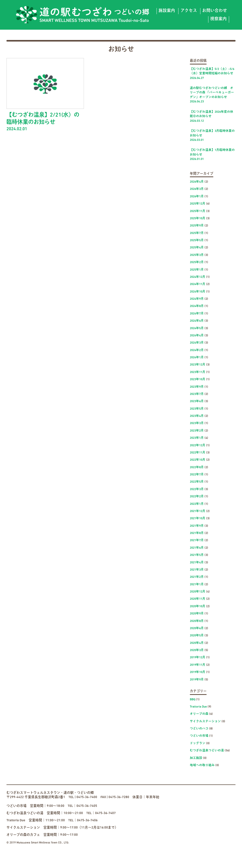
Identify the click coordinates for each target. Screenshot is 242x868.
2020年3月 (197, 650)
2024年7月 (197, 314)
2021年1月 (197, 585)
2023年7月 (197, 394)
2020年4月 (197, 643)
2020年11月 (198, 599)
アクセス (189, 11)
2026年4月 (197, 182)
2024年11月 (198, 284)
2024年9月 (197, 299)
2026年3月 (197, 189)
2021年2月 (197, 577)
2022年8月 (197, 467)
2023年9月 (197, 387)
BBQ (193, 700)
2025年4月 (197, 248)
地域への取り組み (202, 765)
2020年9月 (197, 614)
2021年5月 (197, 555)
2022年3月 (197, 489)
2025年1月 (197, 270)
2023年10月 (198, 379)
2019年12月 (198, 658)
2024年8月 (197, 306)
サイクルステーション (205, 721)
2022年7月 (197, 475)
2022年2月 (197, 497)
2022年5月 (197, 482)
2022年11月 (198, 453)
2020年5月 (197, 636)
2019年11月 (198, 665)
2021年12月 (198, 511)
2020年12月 (198, 592)
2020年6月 (197, 628)
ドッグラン (198, 743)
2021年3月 (197, 570)
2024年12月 (198, 277)
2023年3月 (197, 423)
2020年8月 (197, 621)
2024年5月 (197, 328)
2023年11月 (198, 372)
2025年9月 (197, 226)
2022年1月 (197, 504)
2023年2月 (197, 431)
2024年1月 (197, 358)
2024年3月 (197, 343)
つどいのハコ (199, 729)
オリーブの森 (199, 714)
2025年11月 (198, 211)
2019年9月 (197, 680)
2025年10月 (198, 218)
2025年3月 (197, 255)
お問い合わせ (215, 11)
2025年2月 (197, 262)
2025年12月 (198, 204)
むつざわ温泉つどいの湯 (207, 751)
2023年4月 (197, 416)
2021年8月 (197, 533)
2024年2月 (197, 350)
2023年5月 (197, 409)
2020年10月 (198, 606)
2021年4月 (197, 563)
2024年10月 (198, 292)
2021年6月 (197, 548)
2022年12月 (198, 445)
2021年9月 (197, 526)
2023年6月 (197, 401)
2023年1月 (197, 438)
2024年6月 (197, 321)
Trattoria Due (198, 707)
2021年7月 (197, 540)
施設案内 (167, 11)
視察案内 (218, 19)
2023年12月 (198, 365)
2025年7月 (197, 233)
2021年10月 (198, 518)
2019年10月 (198, 672)
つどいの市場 (199, 736)
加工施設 (196, 758)
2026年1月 (197, 197)
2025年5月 (197, 240)
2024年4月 (197, 336)
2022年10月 (198, 460)
